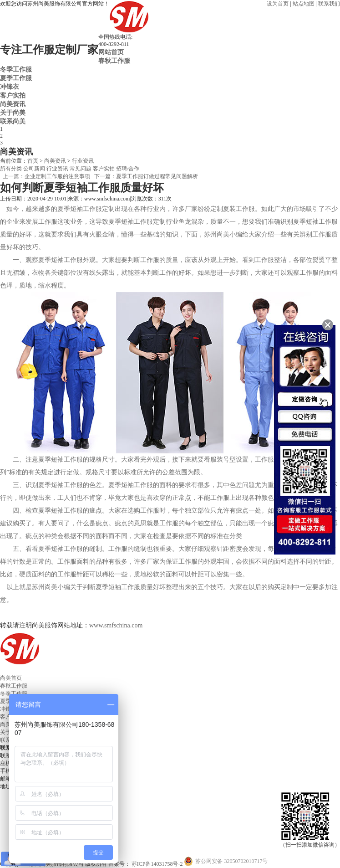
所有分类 (11, 169)
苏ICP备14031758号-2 (157, 864)
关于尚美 (13, 113)
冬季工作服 (16, 69)
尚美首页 (11, 678)
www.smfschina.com (116, 625)
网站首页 (111, 52)
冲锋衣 (10, 87)
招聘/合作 (128, 169)
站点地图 (304, 4)
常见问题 (81, 169)
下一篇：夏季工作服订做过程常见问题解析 (146, 176)
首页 (33, 161)
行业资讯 (83, 161)
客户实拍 (13, 95)
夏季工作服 (16, 78)
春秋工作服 (114, 61)
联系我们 (329, 4)
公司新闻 (34, 169)
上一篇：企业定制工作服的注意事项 (46, 176)
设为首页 (278, 4)
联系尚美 (13, 121)
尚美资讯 (13, 104)
